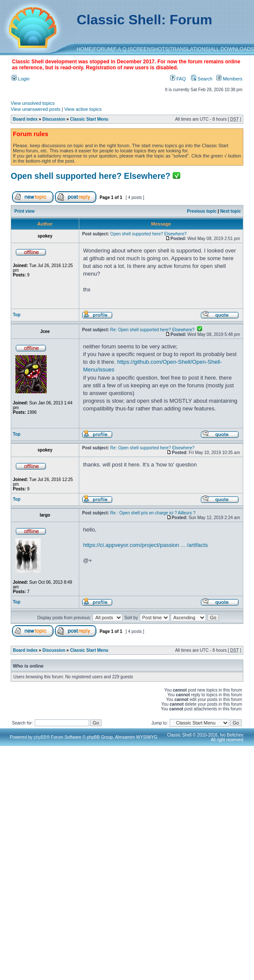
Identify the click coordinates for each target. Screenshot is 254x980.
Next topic (230, 211)
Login (21, 79)
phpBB (40, 737)
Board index (25, 119)
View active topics (83, 109)
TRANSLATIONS (189, 49)
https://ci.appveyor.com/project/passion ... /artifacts (145, 545)
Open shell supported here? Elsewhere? (91, 176)
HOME (84, 49)
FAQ (178, 79)
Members (229, 79)
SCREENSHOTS (149, 49)
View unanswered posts (36, 109)
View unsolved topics (33, 103)
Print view (25, 211)
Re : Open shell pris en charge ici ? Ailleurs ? (153, 513)
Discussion (54, 119)
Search (202, 79)
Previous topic (202, 211)
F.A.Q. (121, 49)
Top (17, 315)
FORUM (103, 49)
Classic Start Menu (89, 119)
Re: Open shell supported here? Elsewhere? (156, 330)
